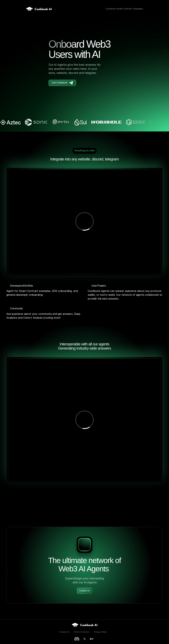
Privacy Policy (100, 632)
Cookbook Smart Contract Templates (124, 9)
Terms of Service (82, 632)
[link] (85, 625)
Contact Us (64, 632)
